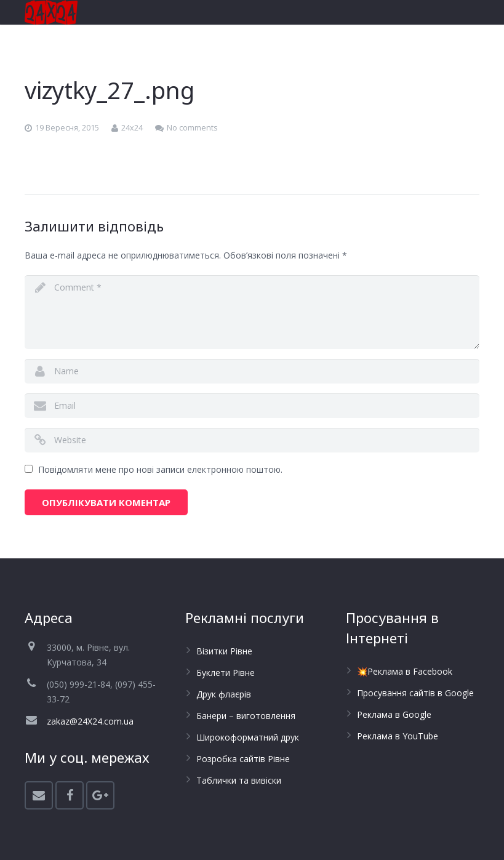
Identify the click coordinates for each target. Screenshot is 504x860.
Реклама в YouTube (398, 736)
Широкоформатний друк (248, 737)
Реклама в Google (394, 714)
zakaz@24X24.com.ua (90, 721)
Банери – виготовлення (246, 716)
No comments (192, 128)
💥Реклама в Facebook (405, 671)
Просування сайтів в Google (415, 693)
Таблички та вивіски (239, 780)
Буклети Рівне (226, 673)
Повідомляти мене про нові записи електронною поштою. (160, 469)
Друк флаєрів (224, 694)
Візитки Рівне (224, 651)
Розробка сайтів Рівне (243, 759)
